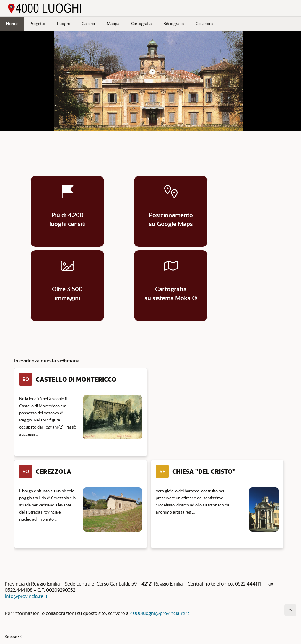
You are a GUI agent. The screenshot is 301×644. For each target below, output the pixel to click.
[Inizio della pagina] (290, 610)
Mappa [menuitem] (113, 23)
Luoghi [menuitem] (63, 23)
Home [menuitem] (12, 23)
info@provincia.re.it (26, 596)
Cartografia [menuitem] (141, 23)
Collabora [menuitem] (204, 23)
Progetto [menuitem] (37, 23)
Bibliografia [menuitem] (174, 23)
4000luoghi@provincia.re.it (160, 613)
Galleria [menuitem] (88, 23)
